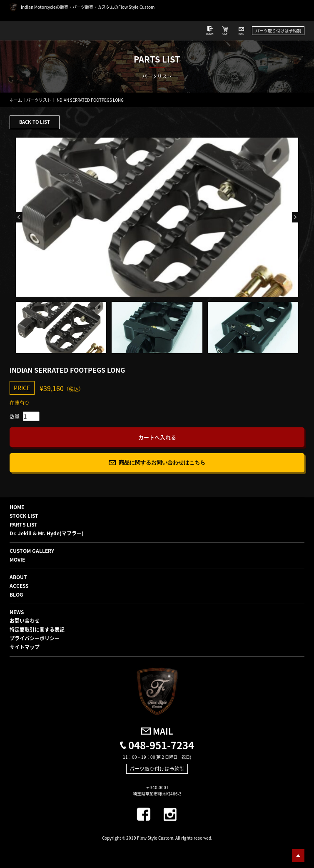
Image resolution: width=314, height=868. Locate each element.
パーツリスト (39, 100)
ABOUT (18, 577)
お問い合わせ (25, 621)
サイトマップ (25, 647)
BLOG (16, 595)
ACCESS (19, 586)
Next (295, 217)
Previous (19, 217)
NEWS (17, 612)
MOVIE (17, 559)
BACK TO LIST (35, 122)
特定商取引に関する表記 (37, 630)
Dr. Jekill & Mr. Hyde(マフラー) (47, 533)
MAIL (163, 731)
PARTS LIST (24, 524)
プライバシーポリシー (35, 638)
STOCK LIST (24, 516)
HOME (17, 507)
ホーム (16, 100)
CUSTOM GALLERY (32, 551)
